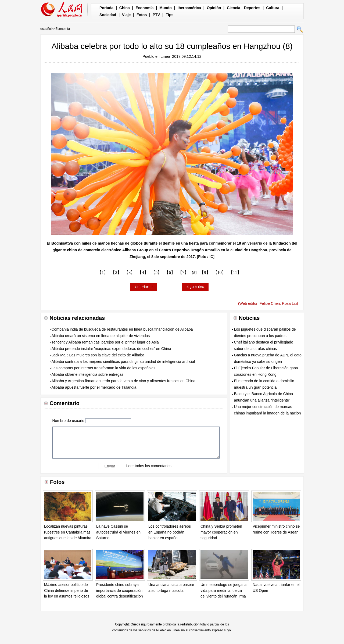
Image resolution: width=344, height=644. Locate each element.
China (125, 8)
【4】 (143, 272)
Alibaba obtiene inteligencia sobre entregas (88, 374)
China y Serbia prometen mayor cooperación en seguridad (221, 532)
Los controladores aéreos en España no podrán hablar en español (170, 532)
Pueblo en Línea (156, 56)
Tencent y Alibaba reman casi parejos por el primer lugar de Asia (105, 342)
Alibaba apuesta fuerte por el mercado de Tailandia (94, 387)
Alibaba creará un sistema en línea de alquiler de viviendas (101, 336)
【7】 (183, 272)
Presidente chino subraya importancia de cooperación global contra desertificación (120, 590)
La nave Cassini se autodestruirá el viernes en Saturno (118, 532)
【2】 (116, 272)
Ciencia (234, 8)
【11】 (235, 272)
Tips (170, 15)
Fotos (142, 15)
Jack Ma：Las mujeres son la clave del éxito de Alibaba (98, 355)
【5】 (156, 272)
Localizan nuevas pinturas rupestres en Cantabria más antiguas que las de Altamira (68, 532)
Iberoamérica (189, 8)
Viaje (126, 15)
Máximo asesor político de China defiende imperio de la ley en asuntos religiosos (67, 590)
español (46, 29)
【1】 (103, 272)
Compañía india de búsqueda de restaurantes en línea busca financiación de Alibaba (122, 329)
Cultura (273, 8)
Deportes (252, 8)
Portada (106, 8)
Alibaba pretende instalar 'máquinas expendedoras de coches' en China (111, 349)
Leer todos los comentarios (149, 466)
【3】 (130, 272)
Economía (144, 8)
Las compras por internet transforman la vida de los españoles (104, 368)
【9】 (205, 272)
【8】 (194, 273)
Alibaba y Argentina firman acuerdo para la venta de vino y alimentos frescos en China (123, 381)
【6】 (170, 272)
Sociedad (108, 15)
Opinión (214, 8)
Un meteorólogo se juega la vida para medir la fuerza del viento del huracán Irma (223, 590)
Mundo (166, 8)
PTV (156, 15)
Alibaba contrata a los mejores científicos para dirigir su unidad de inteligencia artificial (123, 362)
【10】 (220, 272)
